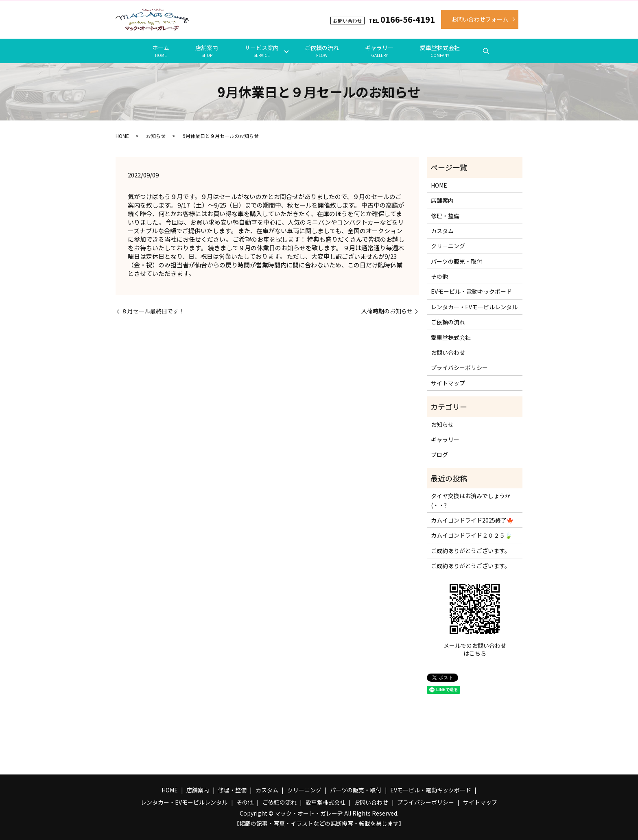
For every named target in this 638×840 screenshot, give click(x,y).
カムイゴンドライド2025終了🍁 (472, 520)
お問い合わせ (448, 352)
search (486, 51)
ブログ (439, 455)
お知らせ (156, 136)
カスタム (442, 231)
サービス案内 (262, 51)
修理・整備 (445, 216)
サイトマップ (448, 383)
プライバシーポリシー (459, 367)
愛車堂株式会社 (440, 51)
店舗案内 (207, 51)
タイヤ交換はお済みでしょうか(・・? (471, 500)
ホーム (161, 51)
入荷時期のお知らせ (387, 311)
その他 (439, 276)
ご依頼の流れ (322, 51)
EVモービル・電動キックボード (471, 291)
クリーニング (448, 246)
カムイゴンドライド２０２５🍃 (471, 535)
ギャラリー (379, 51)
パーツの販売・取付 (457, 261)
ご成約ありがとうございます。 (471, 551)
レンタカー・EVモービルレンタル (474, 307)
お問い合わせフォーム (480, 19)
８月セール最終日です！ (153, 311)
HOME (122, 136)
